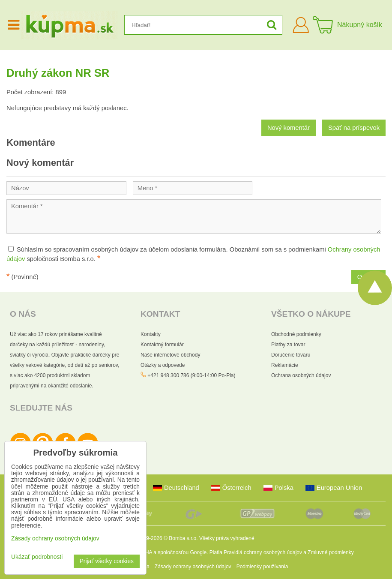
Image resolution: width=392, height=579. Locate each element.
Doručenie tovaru (291, 355)
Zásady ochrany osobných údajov (193, 567)
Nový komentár (289, 128)
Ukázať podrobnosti (37, 557)
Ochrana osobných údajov (301, 375)
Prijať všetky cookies (107, 561)
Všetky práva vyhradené (227, 538)
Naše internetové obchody (170, 355)
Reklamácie (285, 365)
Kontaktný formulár (162, 345)
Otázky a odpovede (163, 365)
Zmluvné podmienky (331, 552)
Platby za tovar (288, 345)
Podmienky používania (262, 567)
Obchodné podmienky (296, 334)
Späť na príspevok (354, 128)
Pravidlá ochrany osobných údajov (263, 552)
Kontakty (151, 334)
